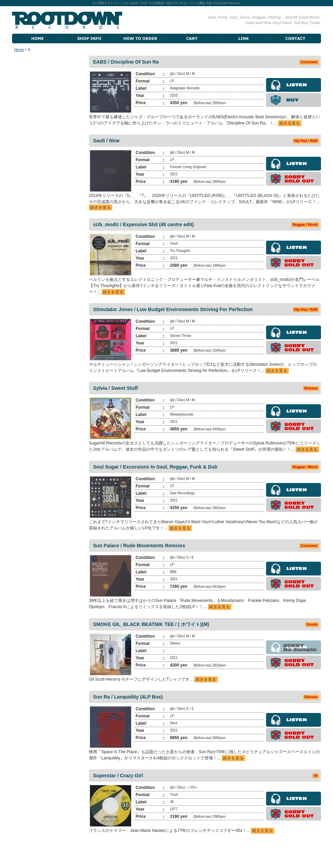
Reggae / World (305, 225)
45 (316, 776)
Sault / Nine (106, 141)
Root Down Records (67, 20)
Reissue (311, 388)
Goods (312, 624)
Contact (295, 39)
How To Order (141, 39)
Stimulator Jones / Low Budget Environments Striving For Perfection (173, 309)
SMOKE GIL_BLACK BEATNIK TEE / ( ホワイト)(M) (151, 624)
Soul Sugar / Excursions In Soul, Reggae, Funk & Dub (155, 467)
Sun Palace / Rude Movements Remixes (139, 546)
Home (38, 39)
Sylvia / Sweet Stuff (116, 388)
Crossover (309, 62)
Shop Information (89, 39)
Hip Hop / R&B (306, 141)
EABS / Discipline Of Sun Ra (126, 62)
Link (244, 39)
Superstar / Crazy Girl (118, 776)
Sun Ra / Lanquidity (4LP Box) (128, 697)
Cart (192, 39)
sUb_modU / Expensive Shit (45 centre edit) (143, 224)
